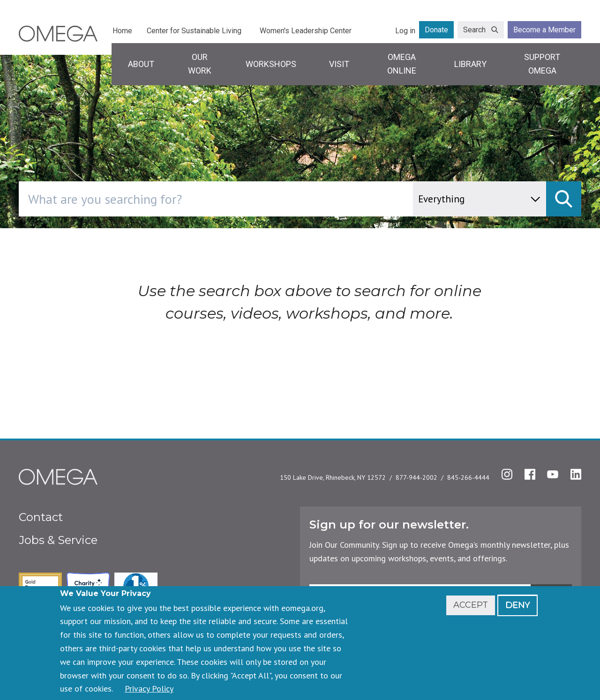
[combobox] (256, 199)
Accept (471, 605)
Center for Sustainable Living (194, 31)
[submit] (564, 199)
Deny (517, 605)
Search (474, 30)
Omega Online (402, 64)
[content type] (480, 199)
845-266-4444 (468, 477)
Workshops (271, 64)
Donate (436, 30)
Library (470, 64)
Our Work (200, 64)
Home (122, 31)
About (141, 64)
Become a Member (544, 30)
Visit (339, 64)
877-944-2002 (416, 477)
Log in (405, 31)
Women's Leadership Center (306, 31)
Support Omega (542, 64)
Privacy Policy (149, 689)
